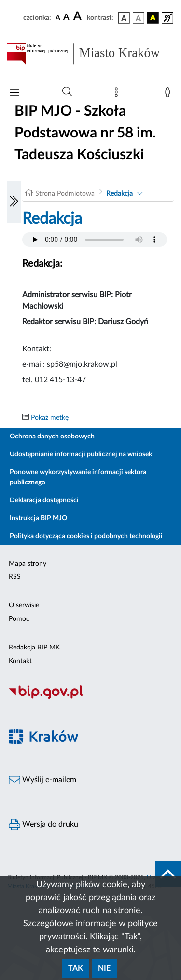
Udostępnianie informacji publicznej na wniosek (81, 454)
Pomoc (19, 619)
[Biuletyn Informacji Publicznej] (90, 698)
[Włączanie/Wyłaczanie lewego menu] (14, 202)
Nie (104, 968)
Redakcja (119, 194)
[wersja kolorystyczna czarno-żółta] (153, 18)
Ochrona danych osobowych (52, 437)
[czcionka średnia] (66, 18)
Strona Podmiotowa (65, 194)
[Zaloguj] (169, 94)
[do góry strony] (168, 874)
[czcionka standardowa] (58, 17)
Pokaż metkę (50, 418)
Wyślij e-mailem (42, 780)
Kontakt (20, 661)
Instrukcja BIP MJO (38, 518)
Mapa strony (28, 564)
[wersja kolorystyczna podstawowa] (124, 18)
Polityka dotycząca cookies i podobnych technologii (86, 536)
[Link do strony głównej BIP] (90, 54)
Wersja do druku (43, 825)
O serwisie (24, 605)
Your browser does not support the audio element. (95, 240)
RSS (15, 577)
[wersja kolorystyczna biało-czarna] (139, 18)
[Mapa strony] (118, 94)
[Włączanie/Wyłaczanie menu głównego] (14, 94)
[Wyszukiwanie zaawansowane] (67, 92)
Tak (76, 968)
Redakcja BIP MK (34, 648)
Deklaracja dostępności (44, 500)
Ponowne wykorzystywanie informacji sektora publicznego (78, 477)
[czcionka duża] (79, 16)
